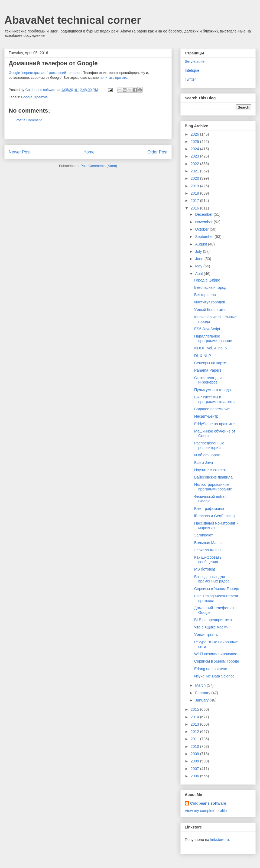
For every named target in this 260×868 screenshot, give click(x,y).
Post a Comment (29, 120)
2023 (195, 156)
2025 (195, 142)
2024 (195, 149)
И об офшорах (207, 455)
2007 (195, 769)
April (199, 274)
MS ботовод (205, 569)
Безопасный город (210, 287)
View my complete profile (206, 811)
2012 (195, 732)
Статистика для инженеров (208, 380)
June (200, 259)
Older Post (157, 152)
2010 (195, 746)
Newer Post (20, 152)
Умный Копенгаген (210, 310)
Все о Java (204, 463)
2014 (195, 717)
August (201, 244)
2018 (195, 193)
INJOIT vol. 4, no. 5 (210, 348)
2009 (195, 754)
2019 (195, 186)
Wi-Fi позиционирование (216, 654)
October (202, 229)
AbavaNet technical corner (73, 20)
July (199, 251)
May (199, 266)
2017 (195, 201)
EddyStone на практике (214, 424)
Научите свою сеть (211, 470)
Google (27, 97)
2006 (195, 776)
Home (89, 152)
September (205, 237)
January (202, 700)
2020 (195, 178)
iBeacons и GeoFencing (214, 516)
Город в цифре (207, 280)
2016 (195, 208)
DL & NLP (203, 356)
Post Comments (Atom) (99, 166)
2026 (195, 134)
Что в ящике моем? (211, 627)
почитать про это (113, 78)
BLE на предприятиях (213, 620)
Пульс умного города (212, 390)
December (204, 214)
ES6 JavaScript (207, 329)
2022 (195, 164)
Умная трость (206, 635)
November (204, 222)
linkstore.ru (219, 840)
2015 (195, 709)
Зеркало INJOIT (208, 550)
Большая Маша (208, 543)
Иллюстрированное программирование (213, 487)
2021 (195, 171)
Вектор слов (205, 295)
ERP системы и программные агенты (215, 399)
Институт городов (210, 302)
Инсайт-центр (206, 416)
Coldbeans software (208, 803)
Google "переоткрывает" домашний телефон (45, 73)
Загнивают (204, 535)
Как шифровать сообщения (208, 560)
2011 (195, 739)
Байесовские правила (213, 477)
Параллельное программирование (213, 338)
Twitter (190, 79)
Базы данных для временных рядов (212, 579)
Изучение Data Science (214, 676)
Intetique (192, 70)
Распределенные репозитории (209, 445)
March (201, 685)
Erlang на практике (211, 669)
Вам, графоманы (209, 509)
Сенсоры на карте (210, 363)
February (203, 693)
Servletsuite (195, 61)
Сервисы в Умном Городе (217, 589)
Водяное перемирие (212, 409)
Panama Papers (208, 370)
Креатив (41, 97)
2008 (195, 761)
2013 (195, 724)
